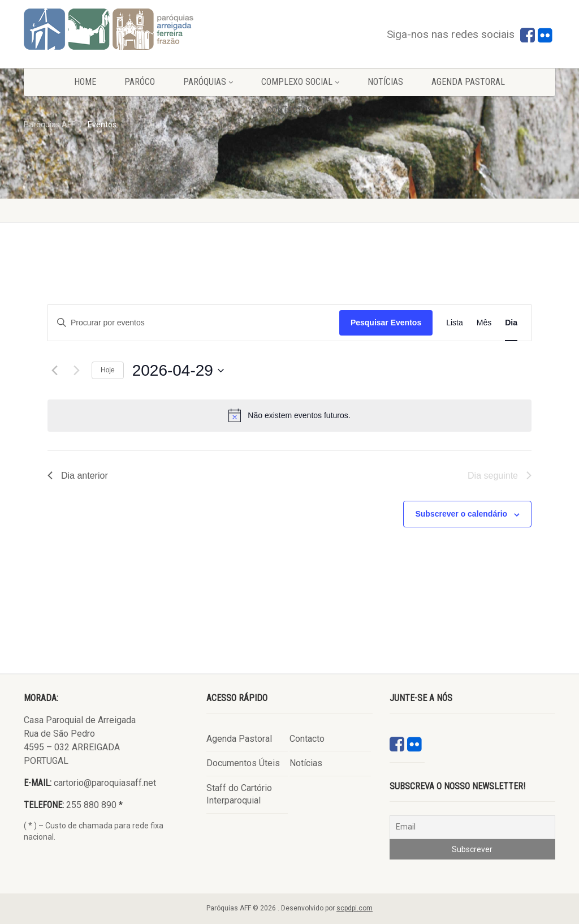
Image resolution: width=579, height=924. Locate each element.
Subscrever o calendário (461, 514)
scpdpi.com (355, 908)
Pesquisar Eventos (386, 323)
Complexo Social (300, 82)
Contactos (290, 110)
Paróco (140, 82)
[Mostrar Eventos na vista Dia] (511, 323)
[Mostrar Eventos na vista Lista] (455, 323)
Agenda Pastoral (468, 82)
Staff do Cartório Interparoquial (239, 794)
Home (85, 82)
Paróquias (208, 82)
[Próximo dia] (76, 371)
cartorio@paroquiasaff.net (105, 783)
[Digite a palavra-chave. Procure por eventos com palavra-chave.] (194, 323)
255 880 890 (91, 805)
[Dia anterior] (54, 371)
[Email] (472, 827)
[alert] (289, 415)
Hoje (108, 370)
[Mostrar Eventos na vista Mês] (484, 323)
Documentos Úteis (243, 763)
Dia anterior (78, 476)
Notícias (385, 82)
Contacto (307, 739)
